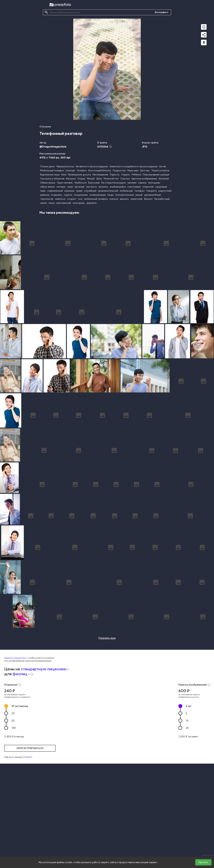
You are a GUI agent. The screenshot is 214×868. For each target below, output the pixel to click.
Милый (91, 179)
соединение (81, 195)
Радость (115, 175)
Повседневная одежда (156, 175)
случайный (90, 191)
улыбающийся (118, 187)
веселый (80, 187)
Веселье (71, 179)
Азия (64, 175)
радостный (165, 191)
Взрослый (94, 183)
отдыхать (57, 195)
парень (142, 183)
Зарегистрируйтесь (15, 720)
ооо (80, 199)
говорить (151, 191)
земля (43, 203)
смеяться (60, 199)
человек (132, 183)
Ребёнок (136, 175)
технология (47, 199)
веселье (103, 187)
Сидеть (126, 175)
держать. (92, 203)
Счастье (125, 179)
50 (13, 782)
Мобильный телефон (52, 171)
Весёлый (164, 179)
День (99, 179)
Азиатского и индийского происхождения (134, 166)
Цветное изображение (144, 179)
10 (20, 768)
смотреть (92, 187)
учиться (114, 199)
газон (52, 203)
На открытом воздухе (113, 183)
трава (79, 191)
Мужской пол (111, 179)
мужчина (69, 191)
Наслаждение (100, 175)
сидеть (68, 195)
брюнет (148, 199)
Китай (163, 166)
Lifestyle (70, 171)
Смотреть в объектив (52, 179)
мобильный (126, 191)
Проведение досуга (79, 175)
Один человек (65, 183)
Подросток (119, 171)
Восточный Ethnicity (100, 171)
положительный (124, 195)
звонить (124, 199)
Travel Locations (160, 171)
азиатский (136, 199)
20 (187, 790)
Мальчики (133, 171)
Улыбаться (80, 183)
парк (43, 191)
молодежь (154, 183)
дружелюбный (152, 195)
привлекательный (108, 191)
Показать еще (107, 700)
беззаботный (162, 199)
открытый (148, 187)
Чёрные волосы (65, 166)
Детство (145, 171)
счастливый (134, 187)
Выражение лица (50, 175)
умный (139, 195)
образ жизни (47, 187)
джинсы (45, 195)
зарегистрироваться (30, 810)
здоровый (161, 187)
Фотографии (161, 12)
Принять (203, 862)
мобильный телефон (96, 199)
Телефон (82, 171)
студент (72, 199)
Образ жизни (48, 183)
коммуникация (98, 195)
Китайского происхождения (92, 166)
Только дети (47, 166)
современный (55, 191)
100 (14, 790)
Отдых (81, 179)
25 (13, 775)
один (70, 187)
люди (110, 195)
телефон (139, 191)
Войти (29, 819)
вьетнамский (64, 203)
